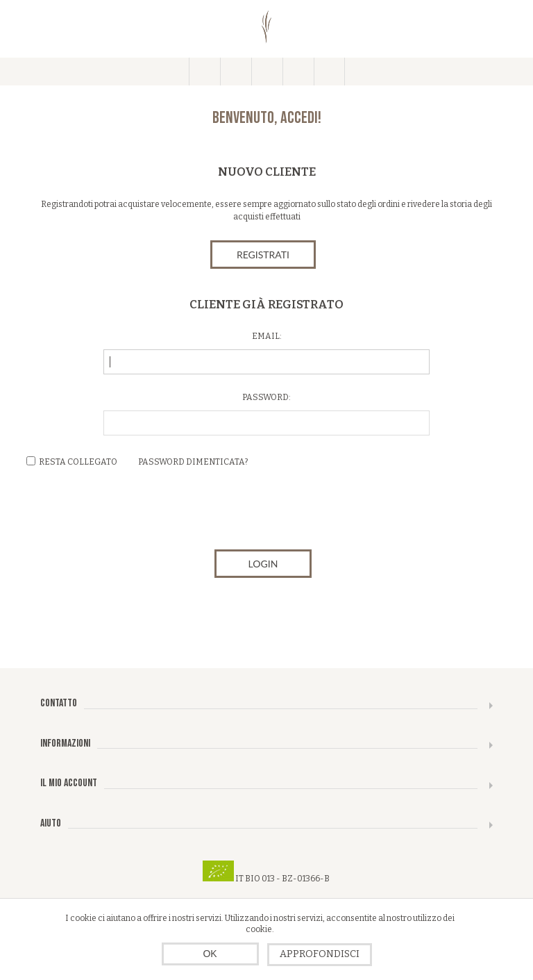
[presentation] (266, 512)
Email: (267, 336)
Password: (266, 397)
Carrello (298, 72)
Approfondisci (320, 954)
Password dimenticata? (193, 462)
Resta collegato (78, 462)
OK (210, 954)
